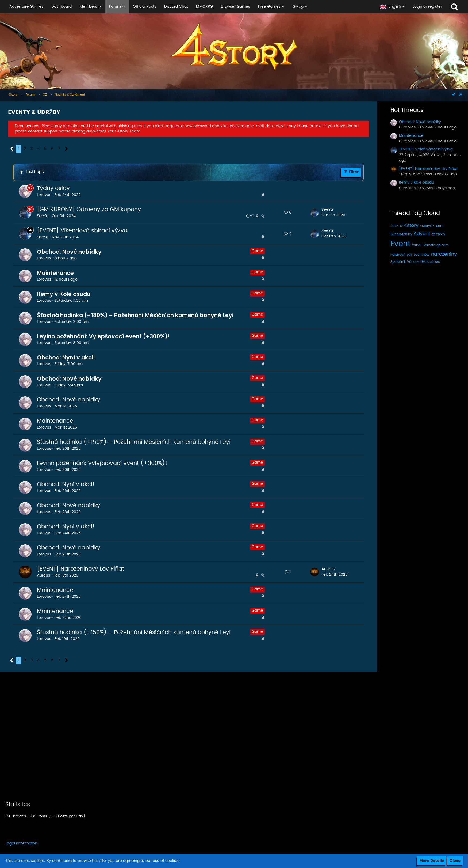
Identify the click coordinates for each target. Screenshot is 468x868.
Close (455, 861)
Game (257, 251)
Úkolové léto (430, 262)
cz (433, 234)
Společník (398, 262)
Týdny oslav (53, 188)
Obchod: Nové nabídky (69, 252)
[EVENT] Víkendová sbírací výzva (82, 231)
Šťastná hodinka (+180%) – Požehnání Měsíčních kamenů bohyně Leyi (135, 315)
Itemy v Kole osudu (64, 294)
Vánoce (413, 262)
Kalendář (398, 255)
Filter (351, 172)
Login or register (427, 7)
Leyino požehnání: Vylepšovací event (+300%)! (103, 336)
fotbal (417, 245)
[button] (188, 7)
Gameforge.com (436, 245)
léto (427, 255)
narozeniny (444, 254)
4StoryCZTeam (432, 226)
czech (440, 234)
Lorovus (44, 195)
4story (411, 226)
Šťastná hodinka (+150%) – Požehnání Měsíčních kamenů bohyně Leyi (134, 442)
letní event (414, 255)
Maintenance (55, 273)
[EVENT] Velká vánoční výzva (426, 149)
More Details (432, 861)
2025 (394, 226)
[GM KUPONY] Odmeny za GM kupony (89, 209)
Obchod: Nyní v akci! (66, 357)
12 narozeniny (401, 234)
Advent (422, 234)
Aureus (43, 575)
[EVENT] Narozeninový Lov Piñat (80, 569)
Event (400, 244)
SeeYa (43, 216)
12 (401, 226)
